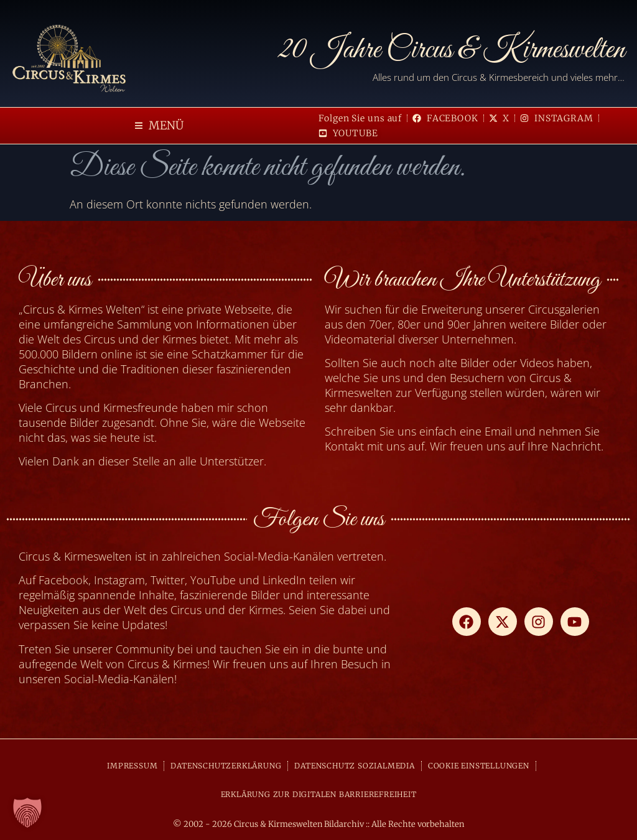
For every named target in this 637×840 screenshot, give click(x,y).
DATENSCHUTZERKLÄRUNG (226, 766)
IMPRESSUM (132, 766)
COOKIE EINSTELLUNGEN (479, 766)
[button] (159, 126)
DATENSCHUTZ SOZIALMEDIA (354, 766)
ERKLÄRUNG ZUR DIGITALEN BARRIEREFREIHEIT (319, 794)
